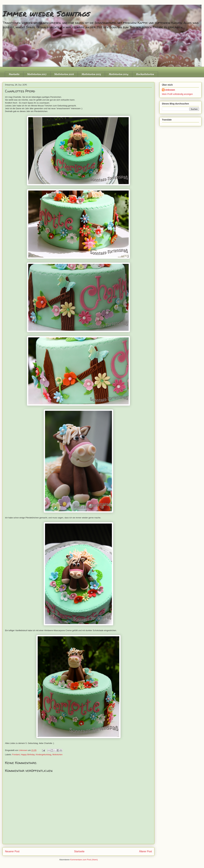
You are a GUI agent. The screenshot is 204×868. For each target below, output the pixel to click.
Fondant (16, 755)
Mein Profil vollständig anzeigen (177, 94)
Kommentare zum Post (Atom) (84, 860)
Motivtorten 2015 (91, 74)
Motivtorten (57, 755)
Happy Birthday (28, 755)
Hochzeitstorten (145, 74)
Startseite (14, 74)
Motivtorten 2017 (37, 74)
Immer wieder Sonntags (46, 14)
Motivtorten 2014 (119, 74)
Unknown (170, 90)
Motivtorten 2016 (64, 74)
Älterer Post (146, 851)
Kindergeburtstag (44, 755)
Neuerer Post (12, 851)
